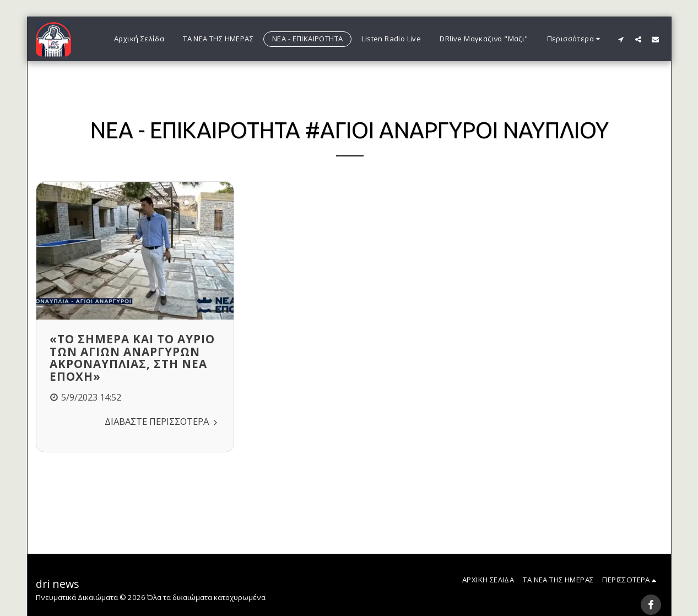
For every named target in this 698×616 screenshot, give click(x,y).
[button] (621, 39)
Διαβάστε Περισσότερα (163, 421)
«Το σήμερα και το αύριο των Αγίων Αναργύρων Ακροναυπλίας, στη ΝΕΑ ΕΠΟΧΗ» (132, 358)
